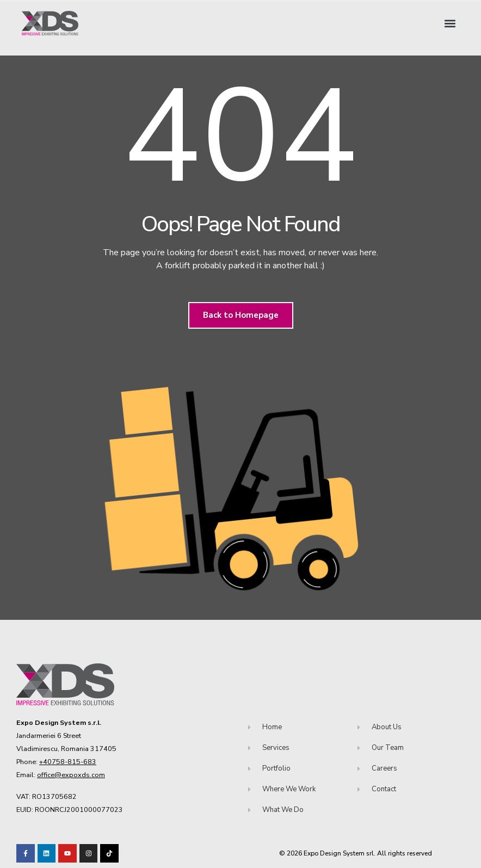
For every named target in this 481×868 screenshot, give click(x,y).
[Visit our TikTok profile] (89, 853)
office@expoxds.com (71, 775)
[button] (450, 23)
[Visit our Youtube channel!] (67, 853)
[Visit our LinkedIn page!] (47, 853)
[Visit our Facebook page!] (26, 853)
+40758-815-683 (68, 762)
